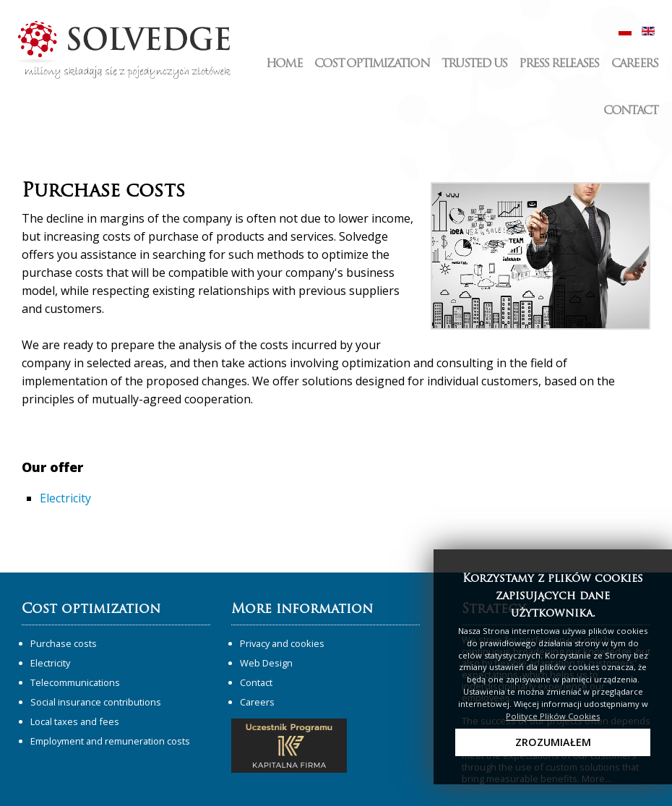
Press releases (559, 64)
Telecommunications (75, 682)
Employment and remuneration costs (110, 741)
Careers (635, 64)
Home (284, 64)
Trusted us (474, 64)
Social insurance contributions (96, 702)
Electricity (65, 498)
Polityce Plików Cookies (553, 716)
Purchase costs (64, 643)
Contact (631, 111)
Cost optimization (372, 64)
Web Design (266, 663)
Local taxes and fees (75, 721)
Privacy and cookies (282, 643)
